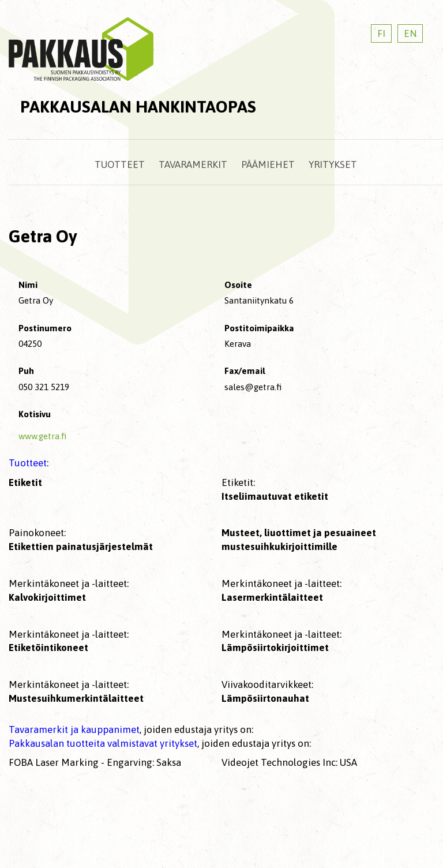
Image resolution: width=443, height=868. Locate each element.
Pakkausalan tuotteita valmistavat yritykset (103, 743)
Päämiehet (268, 164)
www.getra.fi (42, 436)
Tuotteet (120, 164)
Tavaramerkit (193, 164)
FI (381, 33)
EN (410, 33)
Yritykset (333, 164)
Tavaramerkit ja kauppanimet (74, 729)
